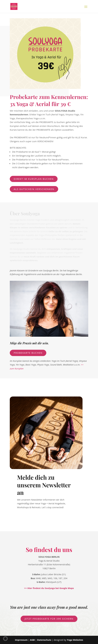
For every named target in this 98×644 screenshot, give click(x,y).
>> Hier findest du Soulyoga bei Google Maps (49, 588)
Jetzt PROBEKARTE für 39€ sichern (49, 619)
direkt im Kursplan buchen (34, 179)
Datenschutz (44, 640)
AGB (33, 640)
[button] (5, 639)
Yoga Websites (75, 640)
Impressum (21, 640)
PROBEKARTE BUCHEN (28, 353)
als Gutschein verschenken (34, 189)
